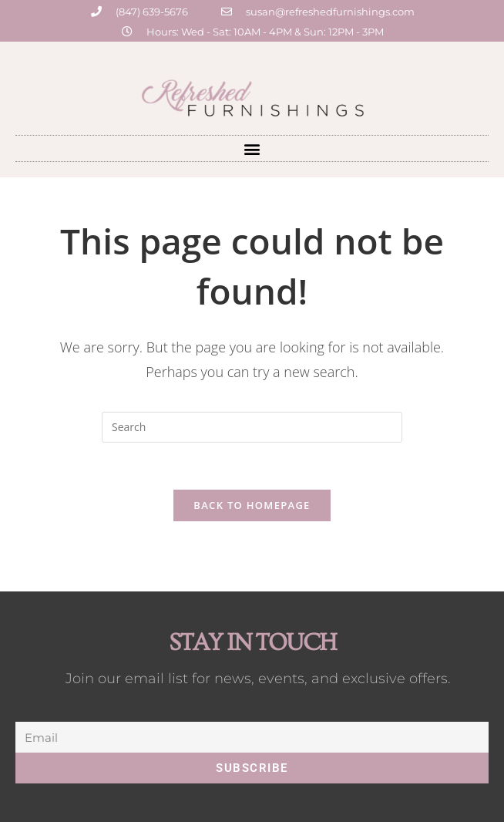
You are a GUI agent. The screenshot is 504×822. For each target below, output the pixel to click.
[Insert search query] (252, 427)
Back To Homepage (252, 505)
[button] (252, 148)
